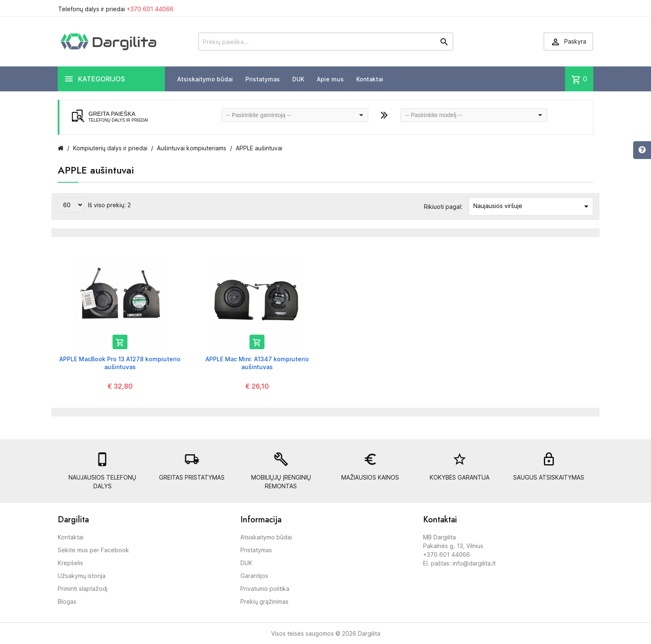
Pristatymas (263, 79)
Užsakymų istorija (82, 576)
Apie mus (330, 79)
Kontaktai (370, 79)
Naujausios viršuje (532, 206)
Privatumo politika (265, 589)
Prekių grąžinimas (264, 601)
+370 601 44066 (150, 9)
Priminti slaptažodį (83, 589)
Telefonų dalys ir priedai (116, 9)
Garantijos (254, 576)
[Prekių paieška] (326, 42)
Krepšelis (70, 563)
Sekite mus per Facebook (93, 550)
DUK (298, 79)
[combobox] (295, 115)
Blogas (67, 601)
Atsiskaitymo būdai (205, 79)
